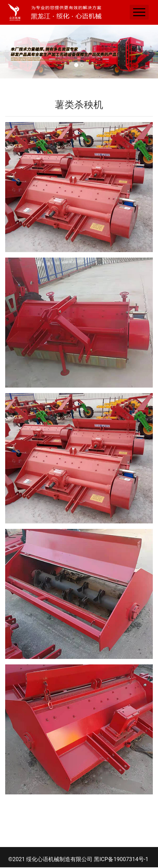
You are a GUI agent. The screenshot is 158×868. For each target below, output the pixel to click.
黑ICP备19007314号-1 (121, 859)
